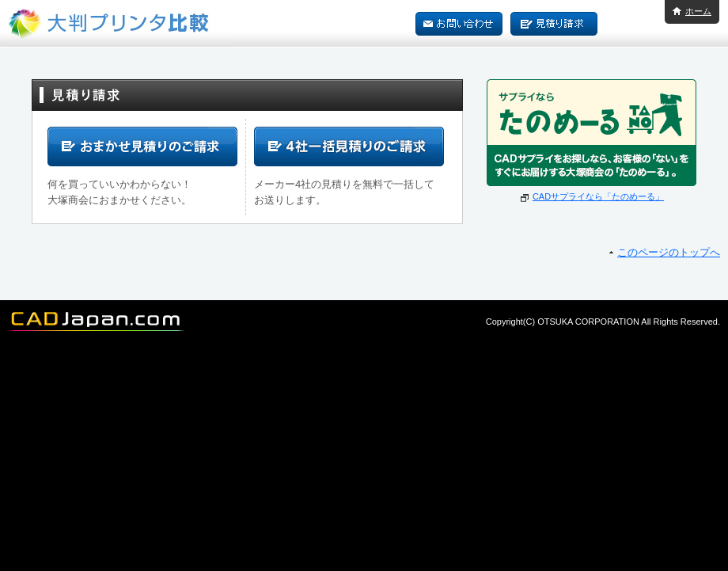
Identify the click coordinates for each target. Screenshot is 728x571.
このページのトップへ (669, 252)
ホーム (698, 11)
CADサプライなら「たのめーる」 (598, 196)
